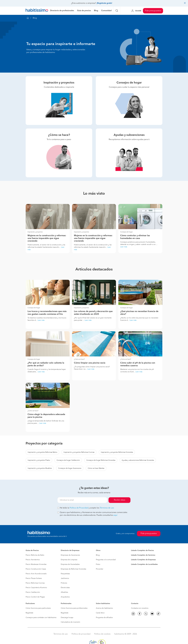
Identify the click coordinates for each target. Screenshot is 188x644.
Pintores (64, 583)
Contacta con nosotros (140, 608)
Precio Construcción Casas (36, 569)
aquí (115, 515)
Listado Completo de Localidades (144, 564)
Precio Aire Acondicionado (36, 574)
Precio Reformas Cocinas (35, 583)
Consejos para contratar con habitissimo (41, 618)
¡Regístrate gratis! (104, 3)
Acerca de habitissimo (104, 608)
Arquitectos (65, 597)
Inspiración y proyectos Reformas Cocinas (79, 452)
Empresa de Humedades (70, 564)
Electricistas (65, 588)
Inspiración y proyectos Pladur (39, 460)
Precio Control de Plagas (35, 597)
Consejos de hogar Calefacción (68, 460)
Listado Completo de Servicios (143, 555)
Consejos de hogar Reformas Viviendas (101, 460)
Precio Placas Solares (34, 578)
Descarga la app (67, 618)
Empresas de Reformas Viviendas (73, 569)
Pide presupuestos (153, 11)
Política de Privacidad (79, 508)
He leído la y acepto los (86, 508)
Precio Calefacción (33, 592)
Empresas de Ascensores (70, 555)
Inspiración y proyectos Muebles (40, 468)
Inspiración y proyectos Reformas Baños (42, 452)
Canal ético (100, 613)
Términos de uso (107, 508)
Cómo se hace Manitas (96, 468)
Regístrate (29, 613)
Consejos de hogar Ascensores (70, 468)
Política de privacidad (81, 634)
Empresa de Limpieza (69, 560)
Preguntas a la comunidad (106, 560)
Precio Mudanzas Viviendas (36, 564)
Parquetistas (65, 574)
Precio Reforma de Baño (35, 555)
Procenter (100, 569)
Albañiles (64, 592)
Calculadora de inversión (70, 622)
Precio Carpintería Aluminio (36, 588)
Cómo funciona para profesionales (74, 608)
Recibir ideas (120, 500)
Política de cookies (102, 634)
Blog (98, 555)
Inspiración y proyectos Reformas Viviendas (117, 452)
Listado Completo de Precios (142, 550)
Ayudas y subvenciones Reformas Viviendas (138, 460)
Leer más (124, 247)
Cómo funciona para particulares (38, 608)
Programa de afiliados (104, 618)
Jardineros (65, 578)
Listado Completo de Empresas (143, 560)
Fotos (98, 564)
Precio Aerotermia (33, 560)
